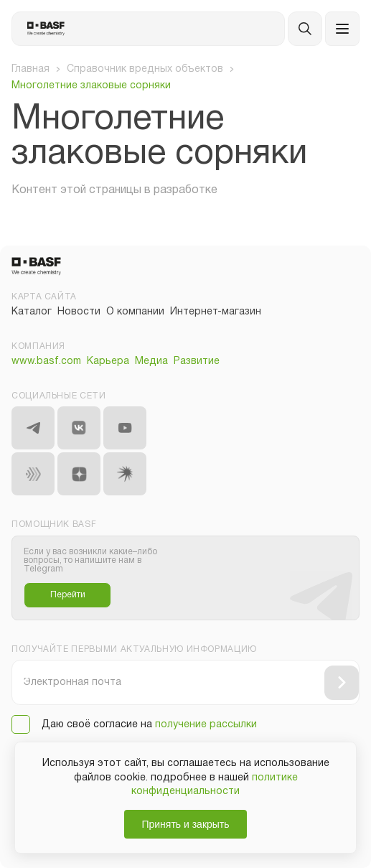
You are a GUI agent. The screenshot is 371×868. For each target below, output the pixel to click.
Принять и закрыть (185, 824)
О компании (135, 312)
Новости (79, 312)
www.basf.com (46, 361)
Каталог (32, 312)
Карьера (108, 361)
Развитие (197, 361)
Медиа (151, 361)
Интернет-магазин (216, 312)
